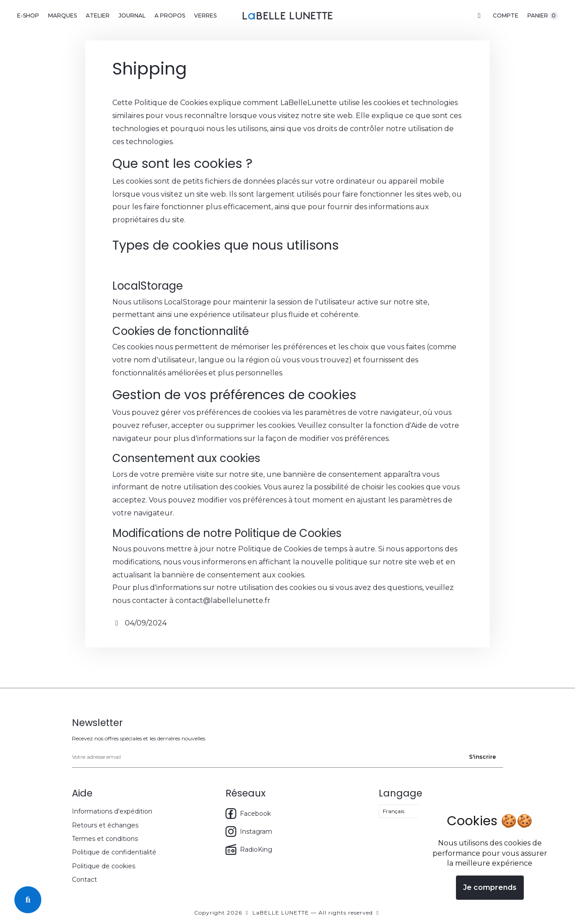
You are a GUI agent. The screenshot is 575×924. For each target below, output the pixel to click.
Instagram (249, 832)
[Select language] (410, 811)
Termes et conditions (105, 839)
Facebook (248, 814)
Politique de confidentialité (114, 852)
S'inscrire (482, 757)
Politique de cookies (104, 866)
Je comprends (490, 887)
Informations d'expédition (112, 811)
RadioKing (249, 849)
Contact (84, 880)
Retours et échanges (105, 825)
